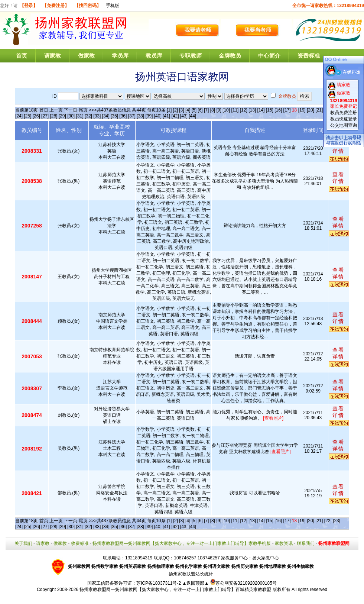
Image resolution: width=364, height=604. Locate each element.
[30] (71, 116)
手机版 (113, 6)
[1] (169, 110)
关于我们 (23, 543)
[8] (213, 110)
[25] (27, 116)
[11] (235, 110)
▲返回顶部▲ (195, 583)
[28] (53, 116)
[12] (244, 110)
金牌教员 (230, 56)
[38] (140, 116)
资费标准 (309, 56)
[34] (106, 116)
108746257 (209, 558)
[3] (181, 110)
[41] (166, 116)
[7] (206, 110)
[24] (19, 116)
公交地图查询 (344, 125)
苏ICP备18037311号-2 (159, 583)
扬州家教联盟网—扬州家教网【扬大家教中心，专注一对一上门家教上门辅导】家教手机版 (182, 543)
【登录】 (29, 6)
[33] (97, 116)
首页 (22, 56)
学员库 (120, 56)
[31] (80, 116)
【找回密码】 (88, 6)
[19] (302, 110)
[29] (62, 116)
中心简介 (269, 56)
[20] (311, 110)
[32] (88, 116)
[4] (188, 110)
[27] (45, 116)
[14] (261, 110)
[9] (219, 110)
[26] (36, 116)
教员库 (154, 56)
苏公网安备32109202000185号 (243, 583)
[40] (158, 116)
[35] (114, 116)
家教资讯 (284, 543)
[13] (252, 110)
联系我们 (306, 543)
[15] (270, 110)
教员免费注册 (344, 113)
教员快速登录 (344, 119)
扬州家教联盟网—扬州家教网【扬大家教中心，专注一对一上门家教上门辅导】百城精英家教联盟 (175, 590)
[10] (226, 110)
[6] (200, 110)
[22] (328, 521)
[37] (132, 116)
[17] (287, 110)
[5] (194, 110)
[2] (175, 110)
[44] (192, 116)
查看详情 (338, 148)
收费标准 (80, 543)
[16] (278, 110)
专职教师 (191, 56)
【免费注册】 (56, 6)
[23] (337, 521)
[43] (184, 116)
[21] (319, 110)
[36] (123, 116)
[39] (149, 116)
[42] (175, 116)
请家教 (53, 56)
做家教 (86, 56)
